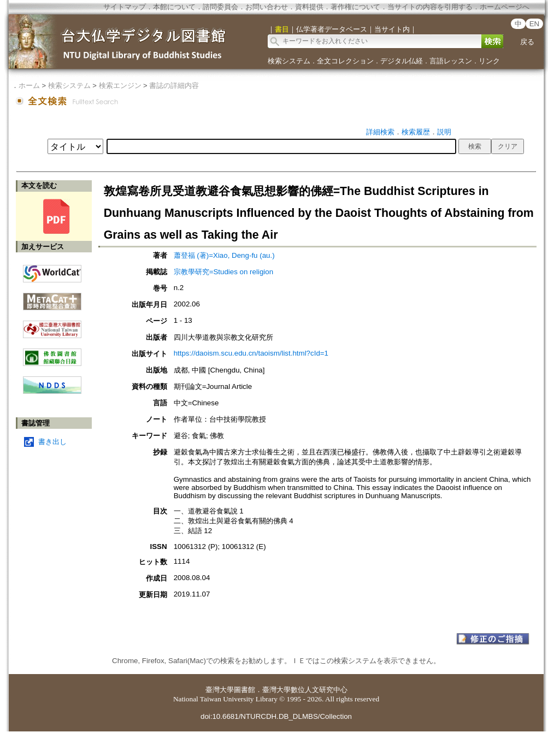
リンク (489, 61)
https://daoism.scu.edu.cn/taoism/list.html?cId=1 (251, 353)
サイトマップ (125, 7)
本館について (174, 7)
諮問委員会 (220, 7)
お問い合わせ (267, 7)
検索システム (289, 61)
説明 (444, 132)
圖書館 (244, 690)
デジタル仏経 (402, 61)
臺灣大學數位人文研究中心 (305, 690)
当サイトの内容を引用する (430, 7)
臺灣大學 (220, 690)
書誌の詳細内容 (174, 85)
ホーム (29, 85)
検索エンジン (120, 85)
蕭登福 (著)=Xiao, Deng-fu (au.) (224, 255)
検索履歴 (416, 132)
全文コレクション (345, 61)
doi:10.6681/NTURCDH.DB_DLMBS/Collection (276, 716)
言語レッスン (451, 61)
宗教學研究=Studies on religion (223, 272)
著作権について (355, 7)
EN (535, 24)
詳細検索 (380, 132)
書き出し (52, 442)
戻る (527, 42)
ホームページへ (505, 7)
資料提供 (309, 7)
